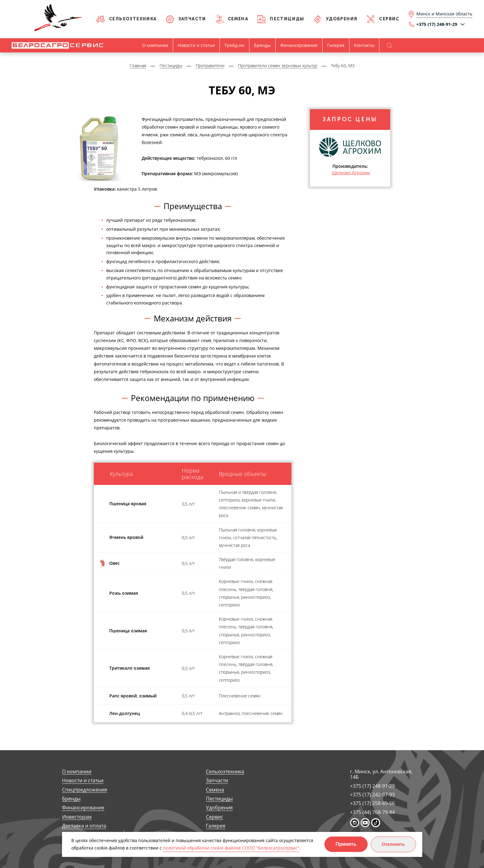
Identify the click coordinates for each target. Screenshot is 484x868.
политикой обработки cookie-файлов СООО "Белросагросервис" (231, 848)
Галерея (336, 45)
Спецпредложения (85, 790)
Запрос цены (350, 120)
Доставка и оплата (84, 826)
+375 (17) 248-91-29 (372, 786)
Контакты (364, 45)
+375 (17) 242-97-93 (372, 795)
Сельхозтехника (133, 19)
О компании (155, 45)
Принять (346, 844)
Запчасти (192, 19)
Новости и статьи (196, 45)
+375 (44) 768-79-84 (372, 812)
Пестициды (287, 19)
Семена (238, 19)
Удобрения (342, 19)
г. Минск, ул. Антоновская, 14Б (381, 774)
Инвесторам (77, 817)
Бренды (262, 45)
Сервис (389, 19)
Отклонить (393, 844)
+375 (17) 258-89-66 (372, 803)
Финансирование (299, 45)
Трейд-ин (234, 45)
